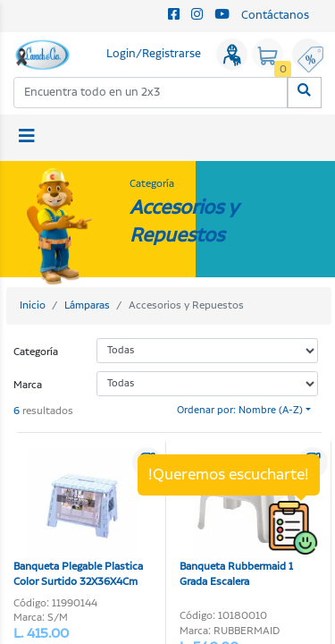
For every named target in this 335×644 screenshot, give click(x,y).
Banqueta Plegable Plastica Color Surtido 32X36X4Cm (78, 519)
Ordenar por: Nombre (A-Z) (240, 411)
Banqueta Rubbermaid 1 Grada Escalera (242, 519)
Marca (28, 385)
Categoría (36, 352)
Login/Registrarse (154, 54)
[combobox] (151, 93)
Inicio (33, 305)
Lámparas (87, 305)
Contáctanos (275, 16)
